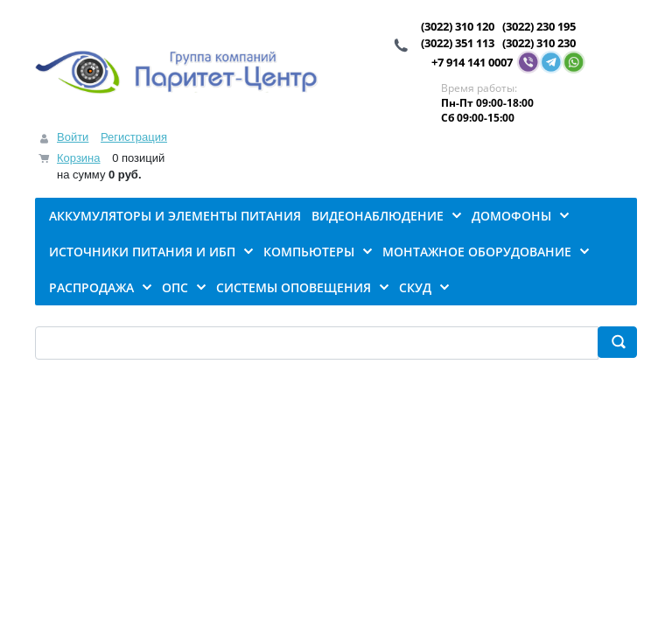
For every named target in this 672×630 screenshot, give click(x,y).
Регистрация (134, 137)
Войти (73, 137)
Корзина (79, 158)
